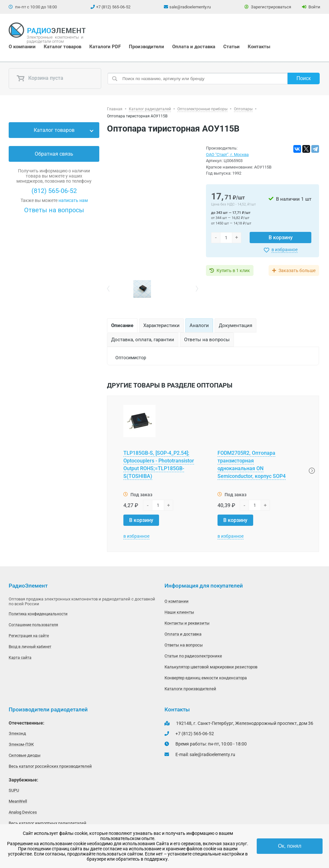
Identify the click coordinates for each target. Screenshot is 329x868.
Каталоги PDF (105, 47)
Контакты (259, 47)
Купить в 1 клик (233, 270)
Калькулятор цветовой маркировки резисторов (211, 667)
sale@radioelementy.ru (190, 7)
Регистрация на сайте (29, 636)
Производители (147, 47)
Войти (311, 7)
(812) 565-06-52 (54, 191)
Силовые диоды (25, 755)
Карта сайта (20, 658)
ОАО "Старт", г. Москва (227, 155)
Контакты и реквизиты (187, 623)
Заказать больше (297, 270)
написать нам (73, 200)
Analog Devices (23, 812)
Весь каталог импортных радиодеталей (48, 823)
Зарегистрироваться (268, 7)
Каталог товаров (62, 47)
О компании (22, 47)
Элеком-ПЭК (21, 744)
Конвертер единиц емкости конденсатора (206, 678)
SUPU (14, 790)
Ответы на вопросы (54, 210)
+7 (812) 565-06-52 (113, 7)
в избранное (285, 250)
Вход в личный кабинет (30, 647)
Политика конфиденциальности (38, 614)
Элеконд (17, 733)
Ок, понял (290, 846)
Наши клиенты (179, 612)
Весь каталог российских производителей (50, 766)
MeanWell (18, 801)
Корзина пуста (40, 78)
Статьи (231, 47)
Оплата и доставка (194, 47)
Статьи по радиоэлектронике (193, 656)
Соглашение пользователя (33, 625)
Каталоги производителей (190, 689)
